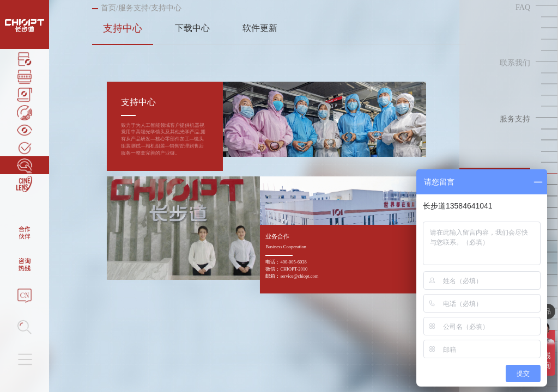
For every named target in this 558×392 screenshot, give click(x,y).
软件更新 (260, 28)
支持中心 (123, 28)
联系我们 (515, 63)
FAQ (523, 7)
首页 (108, 8)
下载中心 (192, 28)
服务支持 (134, 8)
